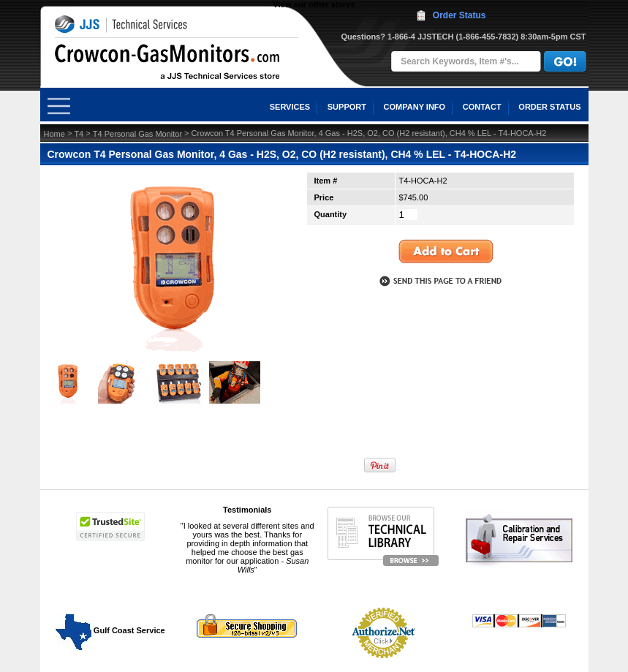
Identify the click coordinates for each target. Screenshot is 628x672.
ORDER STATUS (549, 107)
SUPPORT (347, 107)
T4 (79, 134)
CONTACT (482, 107)
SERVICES (290, 107)
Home (54, 134)
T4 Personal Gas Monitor (137, 134)
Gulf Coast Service (111, 630)
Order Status (459, 15)
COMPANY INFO (415, 107)
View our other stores (314, 4)
